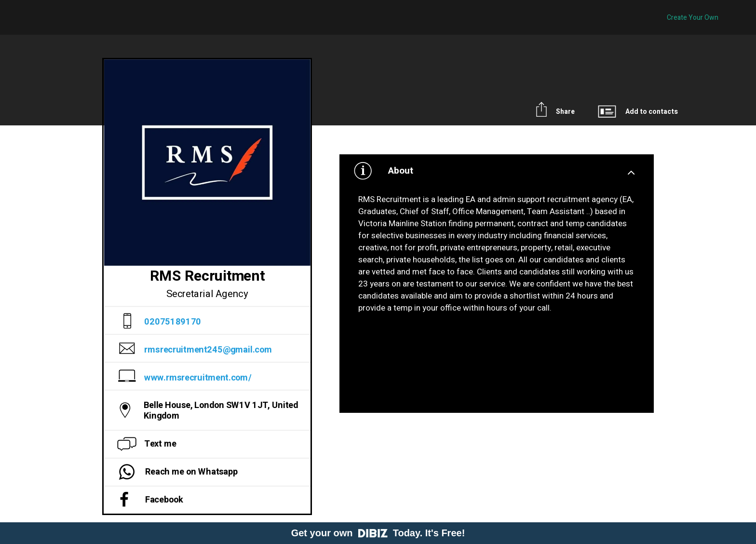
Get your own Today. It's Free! (378, 533)
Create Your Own (693, 18)
